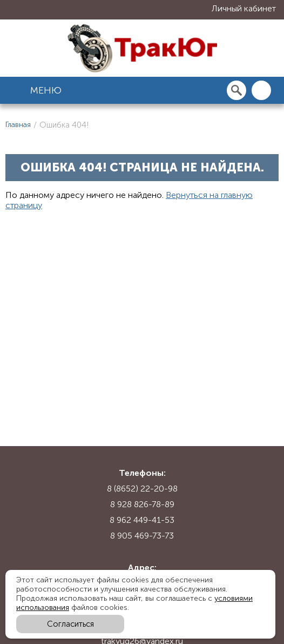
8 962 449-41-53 (142, 520)
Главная (18, 125)
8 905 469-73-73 (142, 536)
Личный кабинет (244, 8)
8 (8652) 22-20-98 (142, 489)
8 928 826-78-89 (142, 504)
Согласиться (70, 624)
